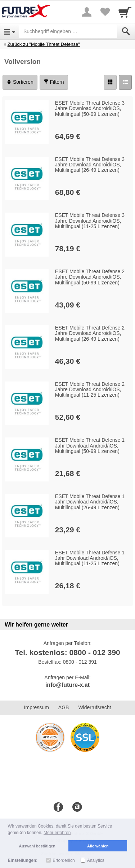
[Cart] (125, 12)
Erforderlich (64, 860)
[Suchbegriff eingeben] (68, 31)
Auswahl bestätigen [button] (37, 846)
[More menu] (87, 12)
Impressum (37, 707)
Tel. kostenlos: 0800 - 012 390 (67, 652)
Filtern (54, 82)
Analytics (96, 860)
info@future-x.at (67, 685)
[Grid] (110, 82)
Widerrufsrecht (94, 707)
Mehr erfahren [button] (57, 833)
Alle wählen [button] (98, 846)
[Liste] (125, 82)
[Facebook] (58, 807)
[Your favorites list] (105, 12)
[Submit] (126, 31)
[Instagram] (77, 807)
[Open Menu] (10, 31)
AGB (64, 707)
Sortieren (20, 82)
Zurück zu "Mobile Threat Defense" (44, 44)
